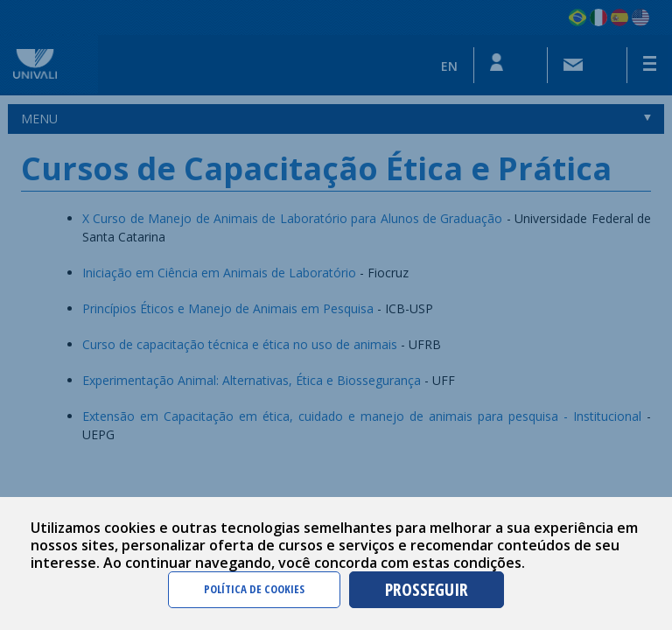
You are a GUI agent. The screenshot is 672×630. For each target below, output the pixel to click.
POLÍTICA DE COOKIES (254, 589)
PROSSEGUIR (427, 589)
